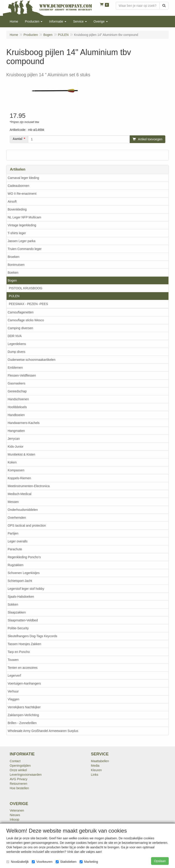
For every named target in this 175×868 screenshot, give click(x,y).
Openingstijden (20, 766)
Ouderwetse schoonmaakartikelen (32, 360)
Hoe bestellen (19, 788)
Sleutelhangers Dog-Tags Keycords (32, 636)
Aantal (17, 139)
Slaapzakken (17, 612)
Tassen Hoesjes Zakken (24, 644)
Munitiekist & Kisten (21, 454)
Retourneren (18, 784)
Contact (15, 761)
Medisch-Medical (20, 494)
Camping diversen (20, 328)
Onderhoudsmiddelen (23, 510)
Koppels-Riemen (19, 478)
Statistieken (66, 862)
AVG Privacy (18, 779)
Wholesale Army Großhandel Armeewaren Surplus (43, 731)
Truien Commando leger (25, 249)
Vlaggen (13, 699)
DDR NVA (15, 336)
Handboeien (16, 415)
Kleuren (96, 770)
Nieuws (15, 815)
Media (95, 766)
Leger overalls (18, 541)
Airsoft (12, 201)
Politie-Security (18, 628)
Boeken (13, 273)
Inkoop (14, 819)
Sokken (13, 604)
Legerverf (14, 676)
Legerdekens (17, 344)
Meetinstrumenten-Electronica (29, 486)
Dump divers (17, 352)
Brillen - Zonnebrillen (22, 723)
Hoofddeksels (17, 407)
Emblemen (15, 368)
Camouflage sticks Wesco (26, 320)
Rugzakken (16, 565)
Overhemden (17, 518)
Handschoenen (18, 399)
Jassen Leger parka (22, 241)
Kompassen (16, 470)
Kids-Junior (16, 447)
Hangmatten (16, 431)
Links (95, 775)
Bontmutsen (16, 265)
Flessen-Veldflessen (22, 375)
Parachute (15, 549)
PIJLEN (14, 296)
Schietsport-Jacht (20, 581)
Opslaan (160, 861)
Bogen (12, 280)
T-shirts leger (17, 233)
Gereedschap (17, 391)
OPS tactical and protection (27, 525)
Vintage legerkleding (22, 225)
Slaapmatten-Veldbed (23, 620)
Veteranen (17, 810)
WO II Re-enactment (22, 194)
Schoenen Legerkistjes (24, 573)
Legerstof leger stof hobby (26, 589)
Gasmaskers (17, 383)
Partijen (13, 533)
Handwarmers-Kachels (24, 423)
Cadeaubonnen (18, 186)
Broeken (14, 257)
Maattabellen (100, 761)
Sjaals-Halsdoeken (21, 597)
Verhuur (13, 691)
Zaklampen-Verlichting (23, 715)
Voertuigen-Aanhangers (24, 683)
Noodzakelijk (17, 862)
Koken (12, 462)
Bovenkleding (17, 209)
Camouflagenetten (21, 312)
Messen (13, 502)
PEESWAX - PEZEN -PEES (28, 304)
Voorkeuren (42, 862)
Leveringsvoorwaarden (26, 775)
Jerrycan (14, 439)
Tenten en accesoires (23, 668)
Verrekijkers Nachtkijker (24, 707)
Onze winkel (18, 770)
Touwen (13, 660)
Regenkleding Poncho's (24, 557)
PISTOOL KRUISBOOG (26, 288)
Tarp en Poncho (19, 652)
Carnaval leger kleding (23, 178)
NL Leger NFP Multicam (24, 217)
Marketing (89, 862)
